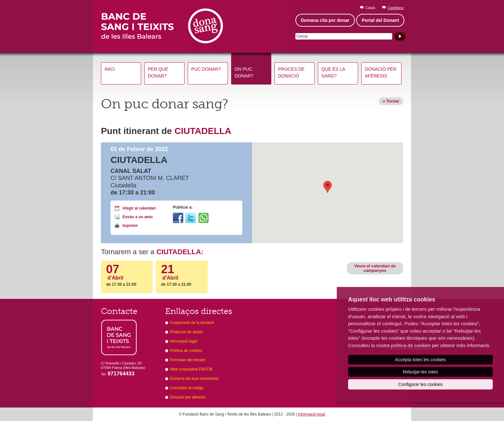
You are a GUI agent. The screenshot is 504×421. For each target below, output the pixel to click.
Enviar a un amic (138, 217)
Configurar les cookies (421, 384)
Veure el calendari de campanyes (375, 268)
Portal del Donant (380, 20)
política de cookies (411, 345)
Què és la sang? (333, 72)
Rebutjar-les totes (420, 372)
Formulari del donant (188, 360)
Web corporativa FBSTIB (191, 369)
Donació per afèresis (381, 72)
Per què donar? (158, 72)
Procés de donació (291, 72)
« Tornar (391, 101)
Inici (110, 69)
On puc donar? (244, 72)
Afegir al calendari (139, 208)
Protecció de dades (187, 332)
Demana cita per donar (325, 20)
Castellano (396, 8)
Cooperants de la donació (192, 323)
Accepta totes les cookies (420, 360)
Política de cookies (186, 351)
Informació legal (184, 341)
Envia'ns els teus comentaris (194, 379)
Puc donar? (206, 69)
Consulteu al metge (187, 388)
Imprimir (130, 226)
